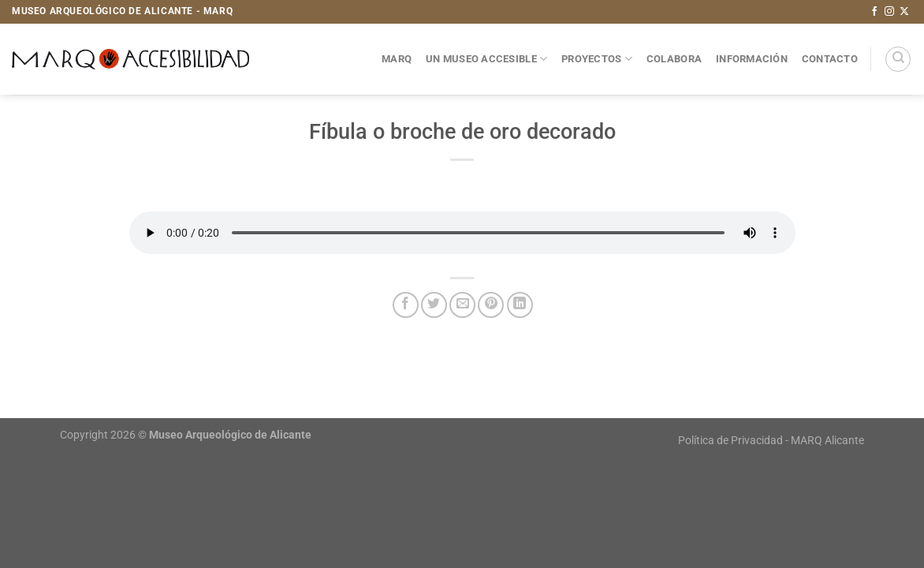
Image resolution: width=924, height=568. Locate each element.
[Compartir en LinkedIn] (520, 305)
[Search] (898, 59)
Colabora (674, 59)
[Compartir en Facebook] (406, 305)
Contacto (830, 59)
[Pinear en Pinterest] (491, 305)
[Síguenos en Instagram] (889, 12)
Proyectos (597, 59)
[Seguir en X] (904, 12)
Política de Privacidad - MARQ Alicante (771, 441)
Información (752, 59)
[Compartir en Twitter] (434, 305)
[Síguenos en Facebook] (874, 12)
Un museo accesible (486, 59)
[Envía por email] (462, 305)
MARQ (397, 59)
